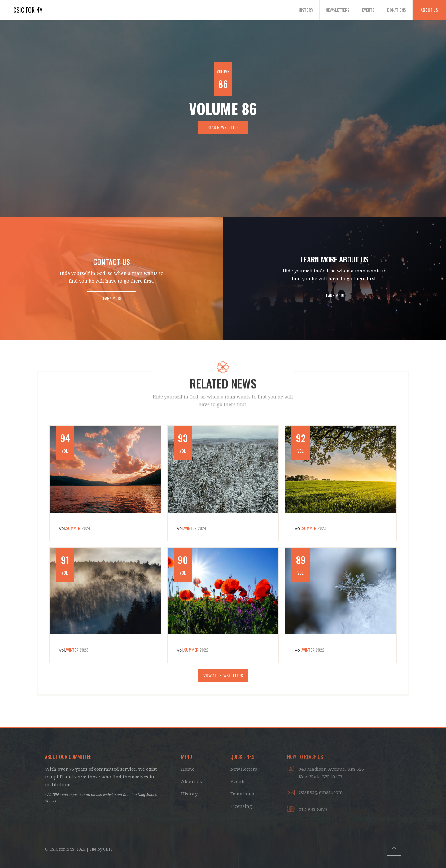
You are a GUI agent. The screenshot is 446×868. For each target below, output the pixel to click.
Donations (397, 10)
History (306, 10)
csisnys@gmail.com (321, 792)
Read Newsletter (223, 127)
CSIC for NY (28, 10)
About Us (429, 10)
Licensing (241, 806)
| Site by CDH (99, 849)
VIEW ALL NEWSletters (223, 675)
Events (368, 10)
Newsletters (338, 10)
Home (188, 769)
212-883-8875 (313, 809)
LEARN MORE (111, 298)
